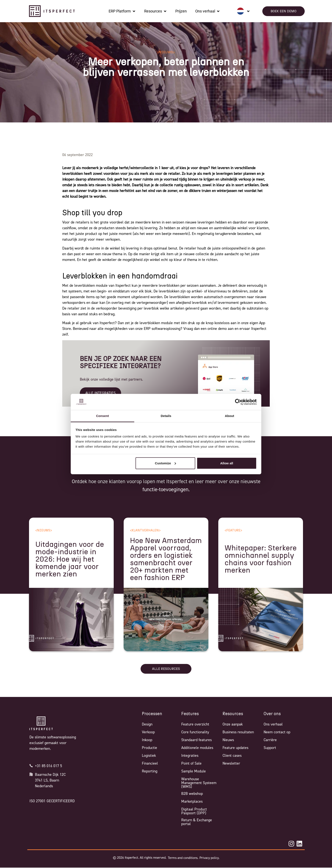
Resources (233, 714)
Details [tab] (166, 416)
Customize (166, 463)
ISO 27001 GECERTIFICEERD (52, 801)
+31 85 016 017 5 (48, 766)
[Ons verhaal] (208, 11)
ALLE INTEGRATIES (100, 393)
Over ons (272, 714)
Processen (152, 714)
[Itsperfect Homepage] (41, 723)
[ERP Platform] (122, 11)
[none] (243, 11)
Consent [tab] (103, 416)
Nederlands (44, 786)
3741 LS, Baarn (47, 780)
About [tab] (230, 416)
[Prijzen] (181, 11)
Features (190, 714)
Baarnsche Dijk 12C (50, 775)
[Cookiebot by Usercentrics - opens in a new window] (238, 402)
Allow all (227, 463)
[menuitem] (243, 11)
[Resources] (156, 11)
